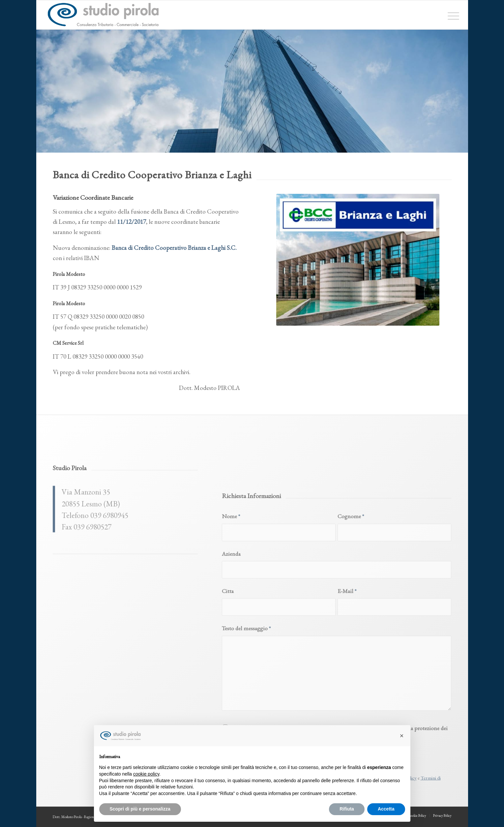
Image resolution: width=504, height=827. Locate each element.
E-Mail (347, 658)
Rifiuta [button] (347, 809)
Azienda (231, 620)
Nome (231, 583)
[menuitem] (451, 15)
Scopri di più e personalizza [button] (140, 809)
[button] (402, 736)
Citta (228, 658)
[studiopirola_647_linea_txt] (103, 15)
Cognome (351, 583)
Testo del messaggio (246, 695)
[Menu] (451, 15)
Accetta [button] (386, 809)
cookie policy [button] (146, 774)
